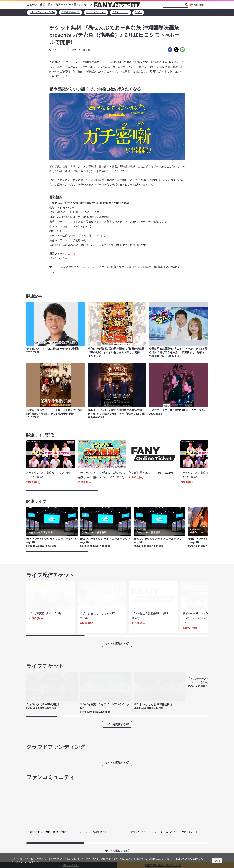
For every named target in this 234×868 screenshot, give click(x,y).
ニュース (32, 5)
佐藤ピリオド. (119, 267)
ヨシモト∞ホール (99, 267)
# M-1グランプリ (96, 12)
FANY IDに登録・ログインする (163, 817)
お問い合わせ (127, 841)
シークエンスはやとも (66, 267)
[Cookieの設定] (182, 859)
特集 (50, 5)
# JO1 (138, 12)
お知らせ (85, 50)
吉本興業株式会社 (130, 836)
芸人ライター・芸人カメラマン (74, 5)
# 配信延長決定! (71, 12)
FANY (32, 836)
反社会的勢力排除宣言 (87, 841)
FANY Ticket (35, 841)
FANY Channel (37, 851)
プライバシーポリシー (87, 836)
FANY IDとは (71, 817)
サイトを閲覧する (117, 621)
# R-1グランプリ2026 (42, 12)
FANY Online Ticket (39, 846)
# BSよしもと (120, 12)
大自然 (133, 267)
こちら (71, 253)
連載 (43, 5)
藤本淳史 (163, 267)
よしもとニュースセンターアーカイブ (185, 838)
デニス (84, 267)
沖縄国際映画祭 (147, 267)
